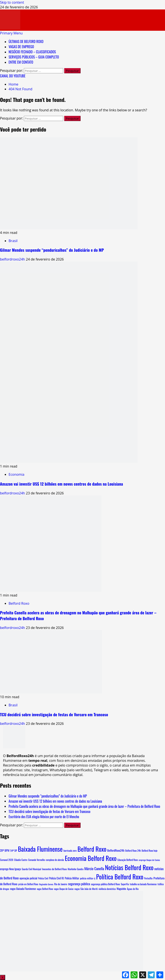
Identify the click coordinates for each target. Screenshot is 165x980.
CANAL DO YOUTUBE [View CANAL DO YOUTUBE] (13, 76)
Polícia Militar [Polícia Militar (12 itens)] (72, 878)
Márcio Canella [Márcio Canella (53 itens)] (94, 868)
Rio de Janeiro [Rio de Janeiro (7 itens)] (61, 884)
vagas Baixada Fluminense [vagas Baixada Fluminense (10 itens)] (23, 889)
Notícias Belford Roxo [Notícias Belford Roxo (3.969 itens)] (129, 867)
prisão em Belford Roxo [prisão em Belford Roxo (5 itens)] (28, 884)
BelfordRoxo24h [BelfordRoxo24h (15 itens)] (116, 850)
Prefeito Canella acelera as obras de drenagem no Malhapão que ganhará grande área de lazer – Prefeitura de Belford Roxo (84, 806)
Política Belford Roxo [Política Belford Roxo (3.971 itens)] (120, 876)
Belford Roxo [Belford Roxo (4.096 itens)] (92, 849)
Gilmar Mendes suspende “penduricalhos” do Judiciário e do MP (52, 250)
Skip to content (12, 2)
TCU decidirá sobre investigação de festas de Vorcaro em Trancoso (54, 714)
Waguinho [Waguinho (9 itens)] (121, 889)
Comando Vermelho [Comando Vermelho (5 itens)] (37, 860)
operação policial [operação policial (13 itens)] (28, 878)
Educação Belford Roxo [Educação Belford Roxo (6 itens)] (128, 860)
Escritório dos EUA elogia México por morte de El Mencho (44, 817)
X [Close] (3, 977)
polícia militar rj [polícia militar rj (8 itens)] (88, 878)
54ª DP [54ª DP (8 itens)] (14, 850)
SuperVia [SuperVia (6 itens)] (125, 884)
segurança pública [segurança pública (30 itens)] (79, 884)
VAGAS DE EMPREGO (21, 47)
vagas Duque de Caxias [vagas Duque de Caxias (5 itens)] (64, 889)
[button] (11, 33)
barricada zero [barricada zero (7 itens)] (70, 850)
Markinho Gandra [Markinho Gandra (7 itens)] (76, 869)
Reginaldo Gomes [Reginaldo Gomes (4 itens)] (46, 884)
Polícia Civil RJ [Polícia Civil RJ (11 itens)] (57, 878)
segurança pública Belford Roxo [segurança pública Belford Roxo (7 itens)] (105, 884)
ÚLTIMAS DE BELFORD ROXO (26, 41)
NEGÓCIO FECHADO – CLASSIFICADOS (32, 52)
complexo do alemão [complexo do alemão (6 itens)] (55, 860)
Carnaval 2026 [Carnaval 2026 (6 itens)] (7, 860)
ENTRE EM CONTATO (21, 62)
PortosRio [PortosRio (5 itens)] (148, 878)
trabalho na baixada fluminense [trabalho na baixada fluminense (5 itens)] (143, 884)
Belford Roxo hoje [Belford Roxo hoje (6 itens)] (149, 850)
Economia (16, 474)
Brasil (13, 241)
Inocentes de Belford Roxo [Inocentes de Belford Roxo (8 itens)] (54, 869)
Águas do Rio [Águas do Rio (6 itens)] (133, 889)
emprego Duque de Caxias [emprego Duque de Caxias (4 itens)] (149, 860)
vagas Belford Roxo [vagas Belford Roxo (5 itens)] (45, 889)
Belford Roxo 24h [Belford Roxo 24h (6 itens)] (133, 850)
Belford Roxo (19, 603)
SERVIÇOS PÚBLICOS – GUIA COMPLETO (34, 57)
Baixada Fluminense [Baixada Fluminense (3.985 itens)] (40, 849)
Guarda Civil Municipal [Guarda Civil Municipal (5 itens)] (31, 869)
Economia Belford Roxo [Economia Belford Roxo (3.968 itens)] (91, 858)
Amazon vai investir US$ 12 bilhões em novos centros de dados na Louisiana (61, 484)
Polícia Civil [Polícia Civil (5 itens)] (43, 878)
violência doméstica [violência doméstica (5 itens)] (107, 889)
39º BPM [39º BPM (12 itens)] (5, 850)
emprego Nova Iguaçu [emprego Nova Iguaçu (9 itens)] (10, 869)
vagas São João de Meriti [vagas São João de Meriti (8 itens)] (86, 889)
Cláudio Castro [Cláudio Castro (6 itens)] (21, 860)
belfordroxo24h (13, 259)
